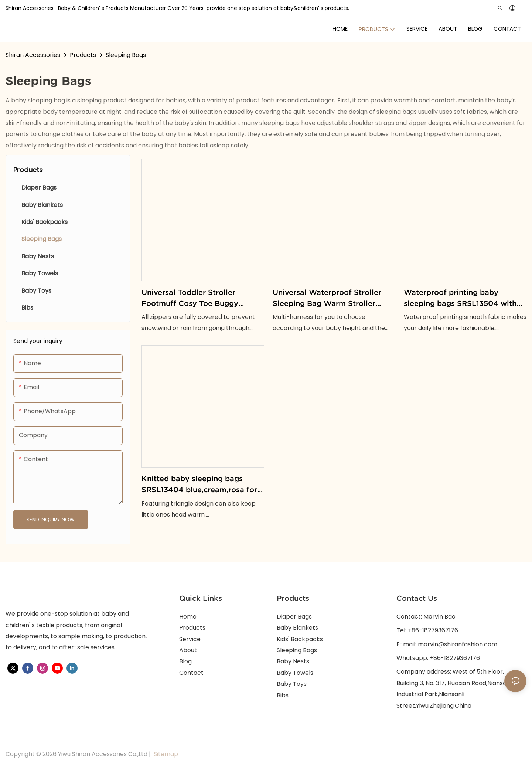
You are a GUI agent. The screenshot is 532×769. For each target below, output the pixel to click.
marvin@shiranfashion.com (458, 644)
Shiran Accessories (33, 55)
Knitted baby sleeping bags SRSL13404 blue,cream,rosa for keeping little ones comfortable (199, 485)
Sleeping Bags (126, 55)
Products (83, 55)
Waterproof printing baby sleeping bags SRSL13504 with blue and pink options (460, 299)
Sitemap (165, 754)
